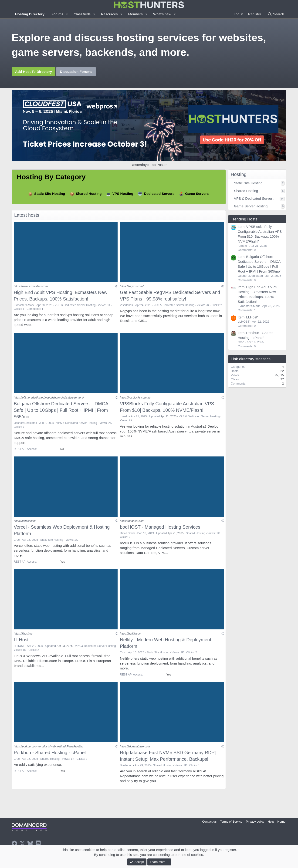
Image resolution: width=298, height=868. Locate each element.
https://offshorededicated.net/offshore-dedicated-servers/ (49, 398)
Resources (109, 14)
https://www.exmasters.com (31, 287)
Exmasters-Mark (24, 305)
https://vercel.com (25, 521)
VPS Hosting (123, 194)
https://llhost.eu (23, 635)
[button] (67, 14)
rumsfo (124, 417)
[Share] (116, 287)
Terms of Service (231, 822)
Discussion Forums (76, 72)
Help (271, 822)
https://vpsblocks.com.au (135, 398)
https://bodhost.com (132, 521)
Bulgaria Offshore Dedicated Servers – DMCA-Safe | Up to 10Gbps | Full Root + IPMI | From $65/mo (62, 411)
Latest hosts (27, 215)
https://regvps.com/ (132, 287)
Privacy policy (255, 822)
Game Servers (197, 194)
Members (136, 14)
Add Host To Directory (34, 72)
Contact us (209, 822)
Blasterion (126, 766)
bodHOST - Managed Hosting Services (160, 527)
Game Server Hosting (251, 206)
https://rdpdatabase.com (135, 747)
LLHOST (19, 647)
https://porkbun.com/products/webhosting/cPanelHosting (49, 747)
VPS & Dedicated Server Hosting (75, 305)
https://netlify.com (131, 635)
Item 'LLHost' (248, 317)
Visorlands (126, 305)
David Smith (127, 534)
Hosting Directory (30, 14)
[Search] (276, 14)
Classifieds (82, 14)
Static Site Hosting (50, 194)
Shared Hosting (89, 194)
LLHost (21, 640)
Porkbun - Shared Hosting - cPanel (50, 753)
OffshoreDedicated (25, 423)
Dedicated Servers (159, 194)
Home (281, 822)
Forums (57, 14)
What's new (162, 14)
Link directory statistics (251, 359)
